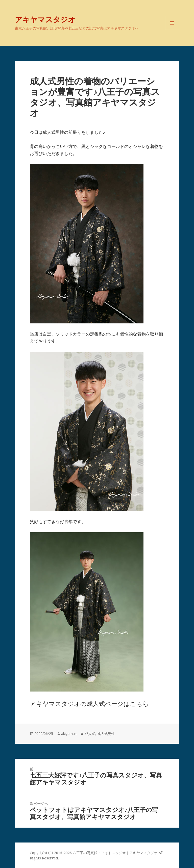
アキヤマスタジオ (45, 19)
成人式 (90, 734)
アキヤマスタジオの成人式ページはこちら (89, 704)
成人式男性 (106, 734)
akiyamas (69, 734)
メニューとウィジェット (172, 30)
